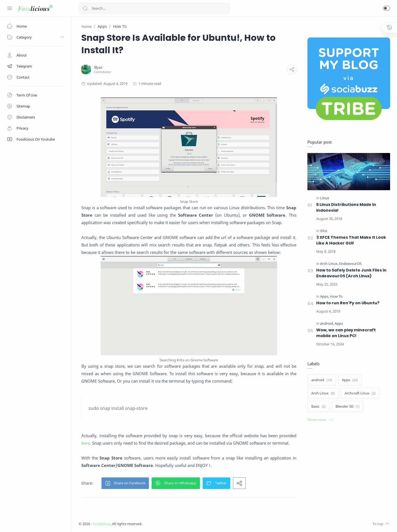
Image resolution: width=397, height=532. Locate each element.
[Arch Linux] (329, 264)
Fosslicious (101, 524)
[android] (327, 323)
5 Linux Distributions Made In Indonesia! (346, 207)
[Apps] (325, 296)
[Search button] (85, 8)
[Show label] (320, 420)
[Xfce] (324, 231)
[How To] (336, 296)
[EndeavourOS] (350, 264)
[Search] (154, 8)
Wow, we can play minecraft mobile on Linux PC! (346, 333)
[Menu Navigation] (10, 8)
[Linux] (325, 198)
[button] (387, 8)
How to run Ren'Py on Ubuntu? (348, 303)
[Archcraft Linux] (360, 393)
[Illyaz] (98, 67)
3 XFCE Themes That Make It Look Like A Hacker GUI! (351, 240)
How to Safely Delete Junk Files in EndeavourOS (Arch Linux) (351, 273)
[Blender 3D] (348, 407)
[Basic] (318, 407)
